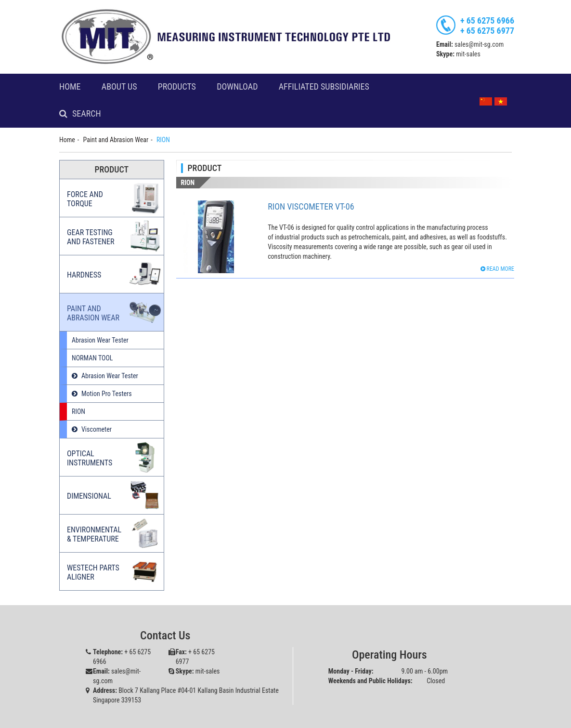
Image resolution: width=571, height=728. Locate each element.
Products (177, 87)
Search (87, 114)
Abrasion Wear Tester (100, 340)
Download (237, 87)
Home (70, 87)
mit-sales (468, 54)
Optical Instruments (90, 458)
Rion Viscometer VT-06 (311, 206)
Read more (497, 269)
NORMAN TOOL (92, 358)
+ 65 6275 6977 (487, 31)
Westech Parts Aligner (93, 572)
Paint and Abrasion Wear (116, 140)
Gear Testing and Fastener (91, 237)
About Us (119, 87)
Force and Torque (85, 199)
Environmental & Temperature (94, 534)
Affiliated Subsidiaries (324, 87)
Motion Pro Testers (107, 394)
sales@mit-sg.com (479, 44)
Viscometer (97, 429)
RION (78, 411)
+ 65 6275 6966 (487, 20)
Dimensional (89, 496)
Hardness (84, 275)
